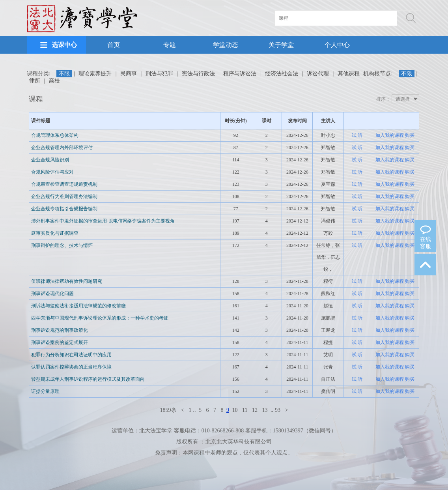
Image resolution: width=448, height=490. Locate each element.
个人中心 (337, 45)
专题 (170, 45)
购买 (410, 135)
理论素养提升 (95, 74)
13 (265, 410)
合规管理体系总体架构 (55, 135)
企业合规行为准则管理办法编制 (64, 196)
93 (278, 410)
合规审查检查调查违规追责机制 (64, 184)
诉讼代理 (318, 74)
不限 (64, 74)
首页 (114, 45)
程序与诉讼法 (240, 74)
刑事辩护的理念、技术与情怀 (62, 245)
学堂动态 (226, 45)
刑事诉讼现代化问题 (52, 294)
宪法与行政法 (198, 74)
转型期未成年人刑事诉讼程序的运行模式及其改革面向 (88, 379)
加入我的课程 (390, 135)
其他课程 (349, 74)
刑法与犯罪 (159, 74)
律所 (35, 81)
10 (235, 410)
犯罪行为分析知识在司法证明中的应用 (71, 355)
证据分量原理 (45, 391)
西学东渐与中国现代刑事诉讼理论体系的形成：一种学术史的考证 (100, 318)
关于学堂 (281, 45)
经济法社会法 (282, 74)
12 (255, 410)
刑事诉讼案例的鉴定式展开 (60, 342)
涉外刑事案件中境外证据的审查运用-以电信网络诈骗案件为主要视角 (103, 221)
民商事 (129, 74)
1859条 (168, 410)
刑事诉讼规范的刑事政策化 (60, 330)
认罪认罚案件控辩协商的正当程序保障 (71, 367)
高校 (54, 81)
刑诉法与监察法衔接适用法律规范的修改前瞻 (78, 306)
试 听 (357, 135)
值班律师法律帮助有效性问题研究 (67, 281)
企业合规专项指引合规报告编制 (64, 209)
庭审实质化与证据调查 (55, 233)
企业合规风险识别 (50, 160)
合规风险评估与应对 (52, 172)
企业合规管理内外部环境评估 (62, 148)
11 (245, 410)
